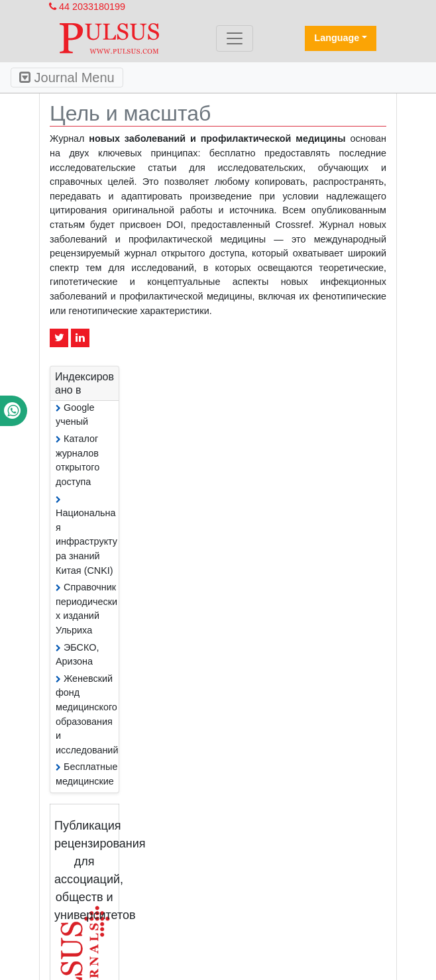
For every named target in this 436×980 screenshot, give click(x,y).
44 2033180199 (87, 7)
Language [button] (337, 38)
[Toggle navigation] (235, 38)
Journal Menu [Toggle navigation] (67, 78)
